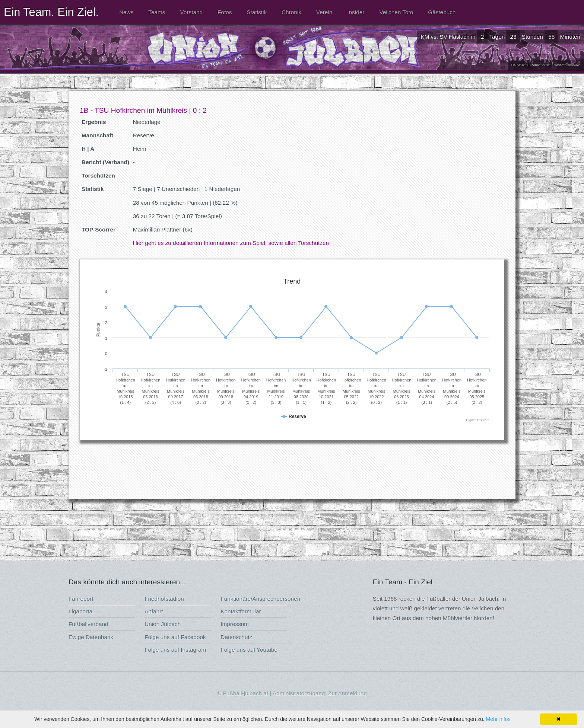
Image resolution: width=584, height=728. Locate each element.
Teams (157, 12)
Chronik (291, 12)
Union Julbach (163, 624)
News (126, 12)
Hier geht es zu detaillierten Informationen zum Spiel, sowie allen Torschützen (231, 243)
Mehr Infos (498, 719)
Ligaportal (81, 611)
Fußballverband (88, 624)
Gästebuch (442, 12)
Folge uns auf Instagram (175, 650)
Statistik (257, 12)
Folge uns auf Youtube (249, 650)
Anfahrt (154, 611)
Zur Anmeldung (347, 693)
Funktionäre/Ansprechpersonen (260, 599)
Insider (356, 12)
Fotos (225, 12)
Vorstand (191, 12)
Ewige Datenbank (91, 637)
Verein (324, 12)
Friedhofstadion (164, 599)
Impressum (235, 624)
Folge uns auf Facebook (175, 637)
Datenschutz (236, 637)
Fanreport (81, 599)
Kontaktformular (241, 611)
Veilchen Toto (396, 12)
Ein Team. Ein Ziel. (51, 12)
